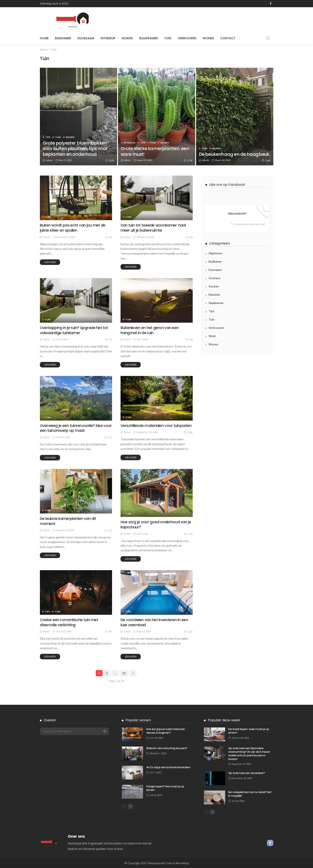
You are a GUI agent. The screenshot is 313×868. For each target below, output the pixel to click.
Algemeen (215, 253)
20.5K (110, 160)
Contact (228, 38)
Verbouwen (187, 38)
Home (44, 38)
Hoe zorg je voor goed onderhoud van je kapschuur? (155, 524)
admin (49, 160)
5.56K (266, 160)
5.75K (188, 160)
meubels (214, 294)
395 (189, 237)
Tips (48, 137)
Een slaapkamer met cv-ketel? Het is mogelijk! (250, 793)
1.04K (188, 432)
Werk (212, 336)
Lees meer (50, 262)
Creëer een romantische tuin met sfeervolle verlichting (69, 622)
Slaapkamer (148, 38)
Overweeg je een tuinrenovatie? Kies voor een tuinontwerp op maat (76, 428)
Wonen (208, 38)
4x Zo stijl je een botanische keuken (168, 767)
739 (109, 339)
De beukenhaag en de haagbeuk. (223, 151)
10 (124, 672)
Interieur (108, 38)
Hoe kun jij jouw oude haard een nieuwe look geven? (166, 730)
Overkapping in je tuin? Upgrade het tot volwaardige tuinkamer (74, 330)
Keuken (127, 38)
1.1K (108, 437)
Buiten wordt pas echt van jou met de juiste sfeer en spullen (73, 228)
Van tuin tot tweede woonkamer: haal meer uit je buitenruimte (154, 228)
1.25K (188, 533)
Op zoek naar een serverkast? (247, 773)
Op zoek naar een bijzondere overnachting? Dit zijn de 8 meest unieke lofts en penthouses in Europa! (249, 753)
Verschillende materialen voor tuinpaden (156, 425)
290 (109, 237)
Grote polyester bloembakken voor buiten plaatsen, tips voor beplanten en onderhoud (76, 148)
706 (189, 339)
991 (109, 631)
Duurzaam (86, 38)
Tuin (168, 38)
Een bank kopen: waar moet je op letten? (249, 730)
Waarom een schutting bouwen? (167, 748)
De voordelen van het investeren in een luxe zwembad (154, 622)
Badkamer (63, 38)
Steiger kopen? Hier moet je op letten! (165, 788)
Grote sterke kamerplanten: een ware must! (156, 151)
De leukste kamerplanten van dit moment (68, 521)
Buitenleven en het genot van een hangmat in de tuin (150, 330)
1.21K (188, 631)
